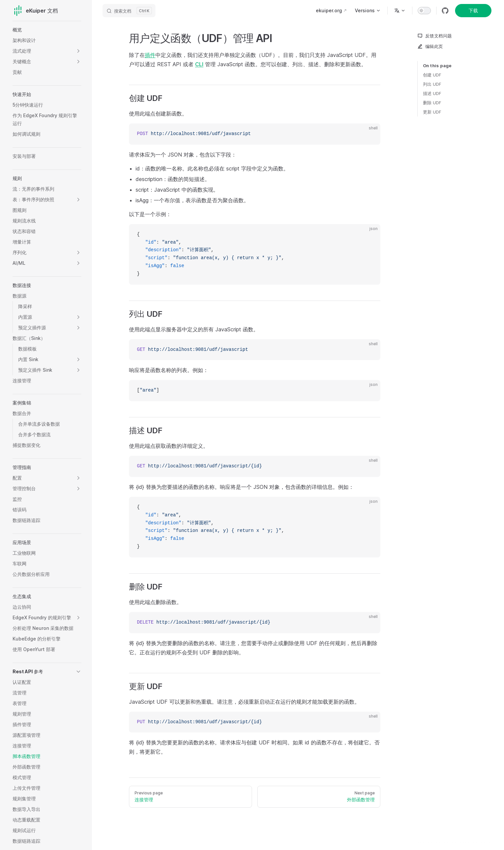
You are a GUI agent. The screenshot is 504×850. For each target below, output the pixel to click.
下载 (473, 10)
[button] (78, 51)
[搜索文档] (129, 11)
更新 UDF (432, 112)
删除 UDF (432, 103)
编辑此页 (430, 46)
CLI (199, 64)
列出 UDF (432, 84)
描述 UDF (432, 93)
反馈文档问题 (435, 36)
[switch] (424, 11)
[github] (445, 11)
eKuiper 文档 (35, 11)
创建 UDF (432, 75)
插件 (150, 55)
